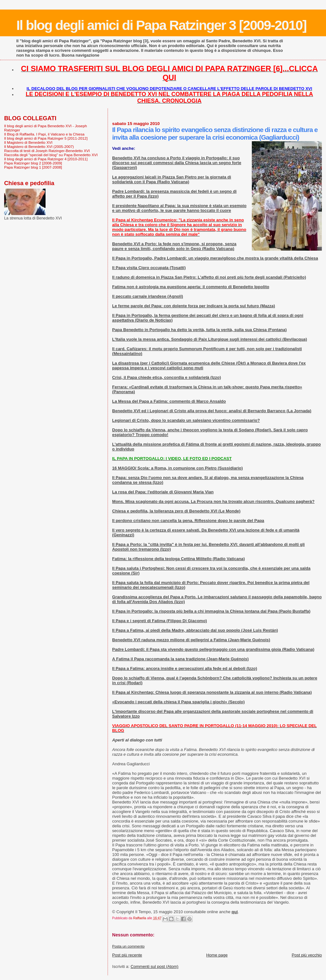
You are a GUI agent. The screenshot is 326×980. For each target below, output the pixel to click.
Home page (217, 955)
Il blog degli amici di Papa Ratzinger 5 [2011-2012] (46, 138)
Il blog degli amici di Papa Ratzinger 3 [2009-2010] (161, 25)
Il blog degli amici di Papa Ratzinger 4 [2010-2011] (46, 159)
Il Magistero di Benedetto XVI (28, 142)
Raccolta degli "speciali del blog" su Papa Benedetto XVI (51, 155)
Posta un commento (128, 946)
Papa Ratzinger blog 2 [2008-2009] (33, 163)
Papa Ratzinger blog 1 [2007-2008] (33, 167)
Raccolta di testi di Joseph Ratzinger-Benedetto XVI (47, 151)
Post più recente (127, 955)
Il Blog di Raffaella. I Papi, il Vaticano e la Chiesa (44, 134)
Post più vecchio (307, 955)
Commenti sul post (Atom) (154, 966)
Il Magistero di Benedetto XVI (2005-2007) (39, 146)
